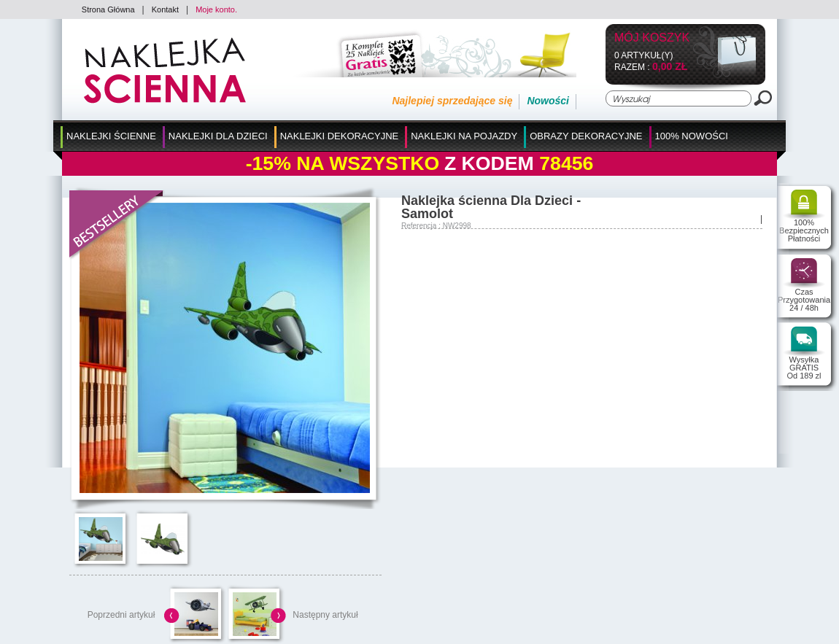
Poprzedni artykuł (121, 615)
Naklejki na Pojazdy (464, 136)
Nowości (548, 101)
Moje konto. (216, 9)
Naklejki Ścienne (111, 136)
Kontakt (165, 9)
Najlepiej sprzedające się (452, 101)
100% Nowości (692, 136)
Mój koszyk (652, 38)
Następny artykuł (325, 615)
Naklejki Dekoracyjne (340, 136)
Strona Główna (108, 9)
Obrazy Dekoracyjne (586, 136)
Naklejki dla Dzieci (218, 136)
